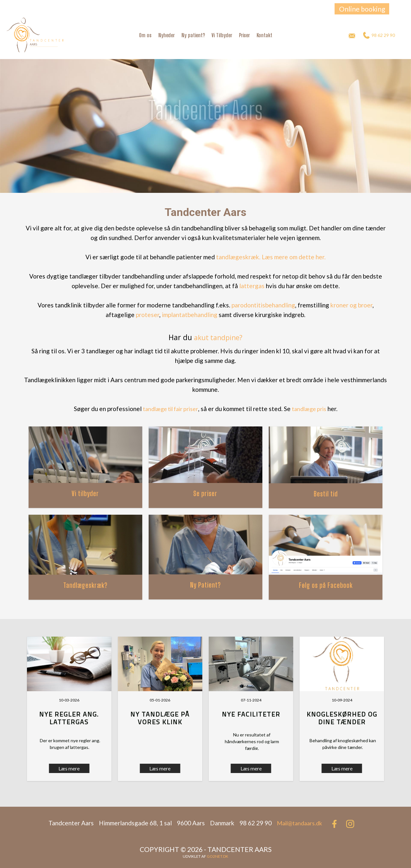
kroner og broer (351, 305)
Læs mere (160, 768)
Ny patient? (193, 35)
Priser (244, 35)
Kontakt (264, 35)
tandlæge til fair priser (171, 409)
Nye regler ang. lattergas (69, 718)
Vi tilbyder (85, 493)
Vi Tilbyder (222, 35)
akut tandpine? (218, 338)
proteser (148, 315)
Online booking (362, 9)
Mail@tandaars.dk (299, 823)
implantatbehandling (190, 315)
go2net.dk (218, 856)
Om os (145, 35)
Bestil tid (326, 494)
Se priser (205, 493)
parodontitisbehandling (263, 305)
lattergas (252, 286)
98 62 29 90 (379, 35)
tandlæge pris (309, 409)
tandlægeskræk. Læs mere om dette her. (271, 257)
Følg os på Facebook (326, 585)
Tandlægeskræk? (85, 585)
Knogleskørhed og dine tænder (342, 718)
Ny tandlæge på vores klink (160, 718)
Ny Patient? (205, 585)
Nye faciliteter (251, 714)
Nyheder (166, 35)
